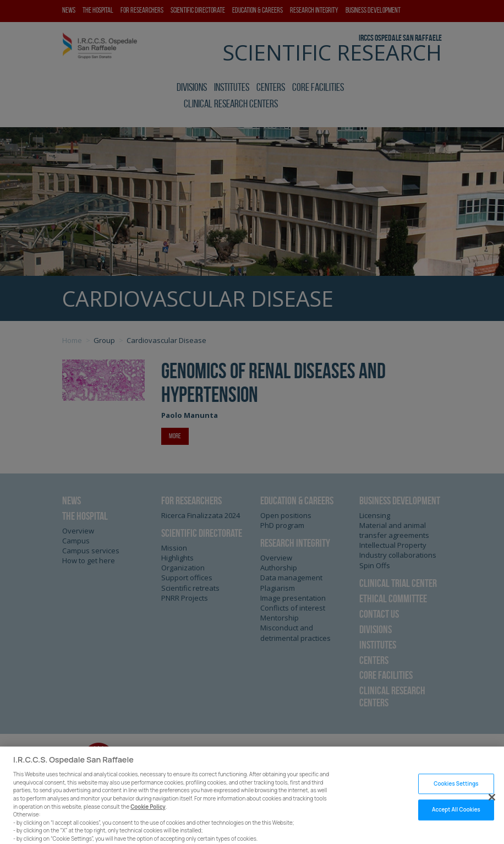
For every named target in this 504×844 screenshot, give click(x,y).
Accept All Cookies (456, 817)
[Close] (492, 804)
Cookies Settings (456, 790)
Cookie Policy (148, 813)
